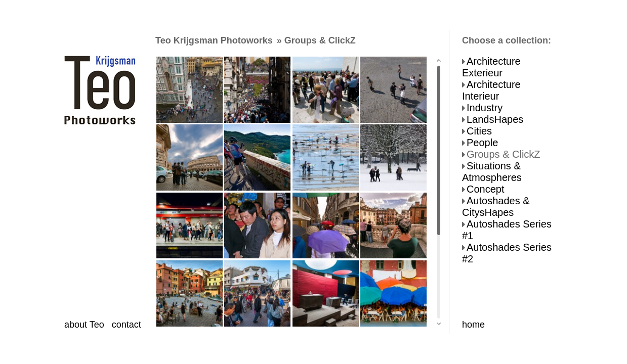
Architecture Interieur (491, 90)
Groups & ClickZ (504, 154)
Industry (485, 108)
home (473, 325)
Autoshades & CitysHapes (496, 207)
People (482, 143)
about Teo (84, 325)
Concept (486, 189)
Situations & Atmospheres (492, 172)
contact (127, 325)
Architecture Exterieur (491, 67)
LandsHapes (495, 119)
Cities (479, 131)
